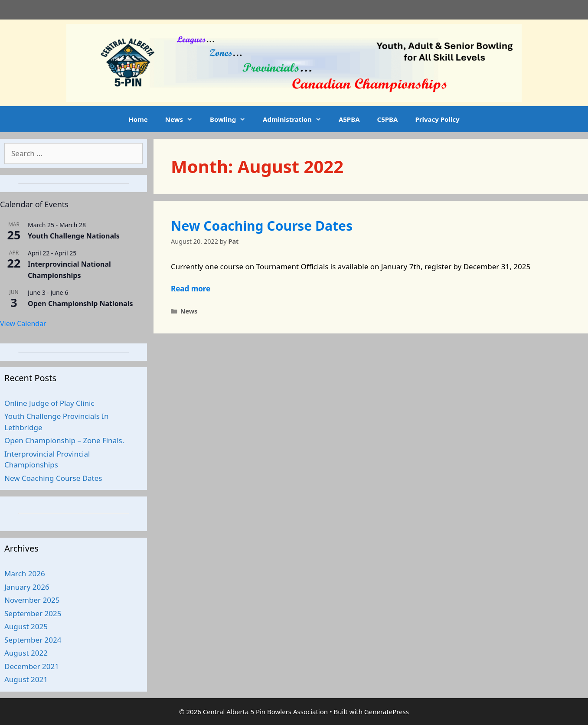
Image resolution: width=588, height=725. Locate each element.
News (183, 119)
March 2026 (25, 573)
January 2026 (27, 587)
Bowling (232, 119)
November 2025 (32, 600)
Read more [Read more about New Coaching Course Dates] (191, 289)
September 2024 (33, 640)
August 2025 (26, 626)
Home (138, 119)
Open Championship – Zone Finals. (64, 440)
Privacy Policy (437, 119)
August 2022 (26, 653)
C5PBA (388, 119)
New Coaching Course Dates (262, 226)
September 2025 (33, 613)
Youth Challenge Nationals (74, 236)
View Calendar (23, 323)
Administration (296, 119)
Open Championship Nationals (80, 304)
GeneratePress (387, 712)
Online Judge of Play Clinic (49, 403)
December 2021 (32, 666)
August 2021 (26, 679)
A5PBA (349, 119)
